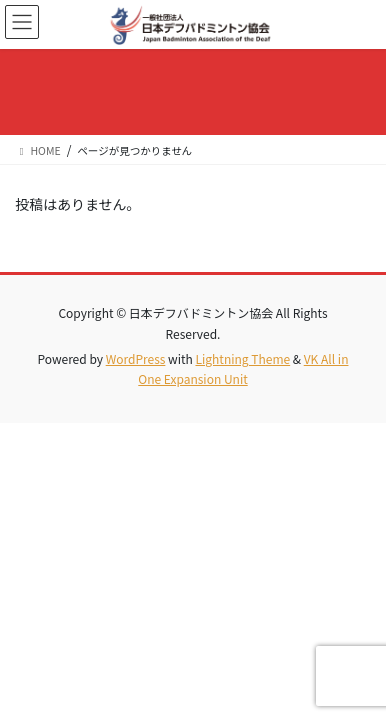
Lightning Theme (242, 358)
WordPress (136, 358)
